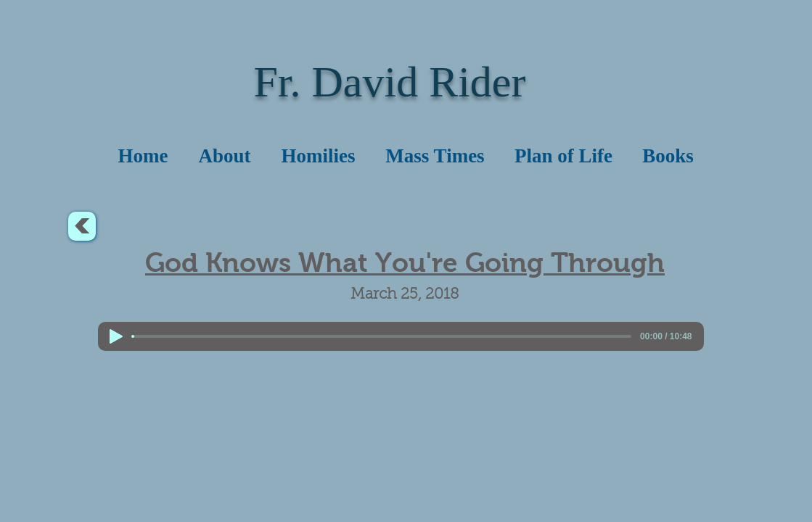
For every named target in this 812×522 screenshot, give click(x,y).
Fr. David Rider (390, 82)
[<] (82, 226)
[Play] (116, 336)
